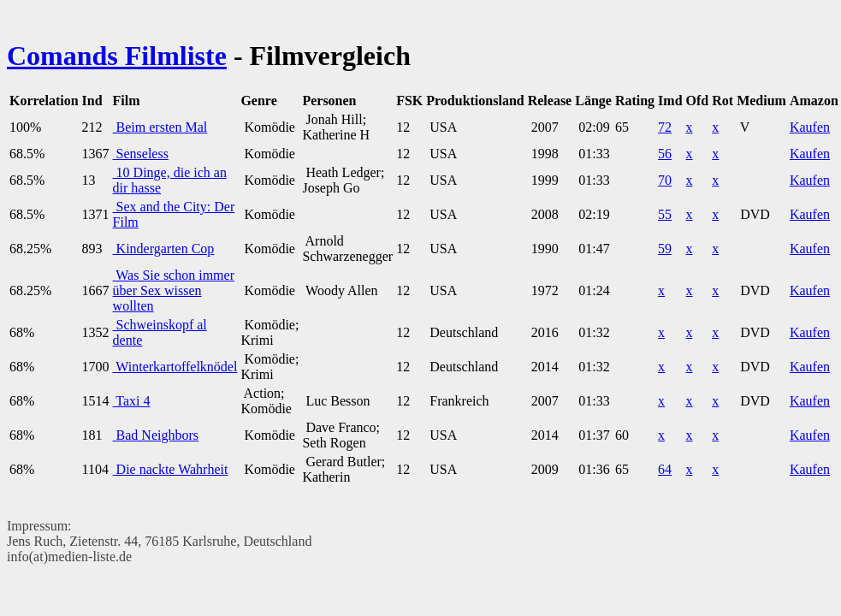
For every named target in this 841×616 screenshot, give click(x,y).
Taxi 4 (132, 401)
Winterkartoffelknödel (175, 367)
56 (665, 154)
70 (665, 180)
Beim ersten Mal (160, 127)
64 (665, 469)
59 (665, 249)
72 (665, 127)
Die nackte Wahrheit (171, 469)
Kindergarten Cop (164, 249)
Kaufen (810, 127)
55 (665, 214)
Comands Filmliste (117, 56)
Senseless (141, 154)
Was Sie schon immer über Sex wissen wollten (174, 290)
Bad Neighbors (156, 435)
